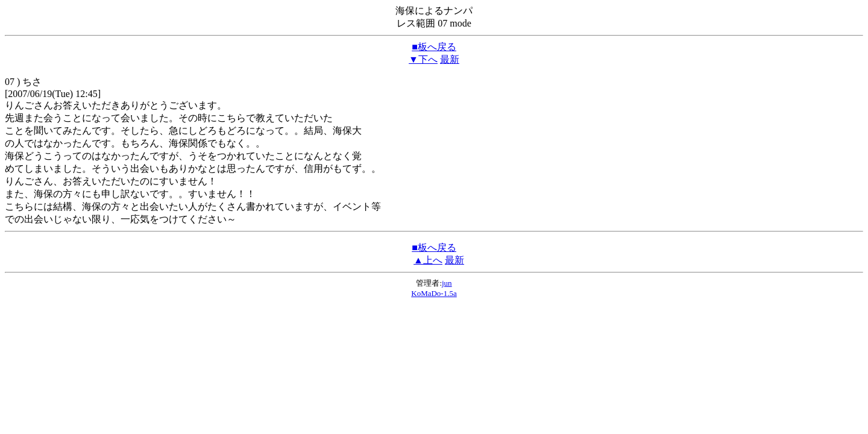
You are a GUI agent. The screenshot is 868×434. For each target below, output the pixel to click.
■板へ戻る (434, 47)
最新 (450, 59)
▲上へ (428, 260)
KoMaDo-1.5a (434, 293)
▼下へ (423, 59)
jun (447, 283)
